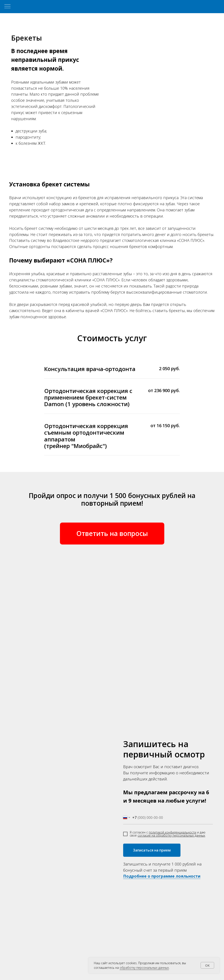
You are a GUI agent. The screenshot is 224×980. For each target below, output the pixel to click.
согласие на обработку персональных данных (171, 835)
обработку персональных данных (144, 968)
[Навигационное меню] (7, 7)
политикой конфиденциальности (172, 832)
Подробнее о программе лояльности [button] (162, 876)
